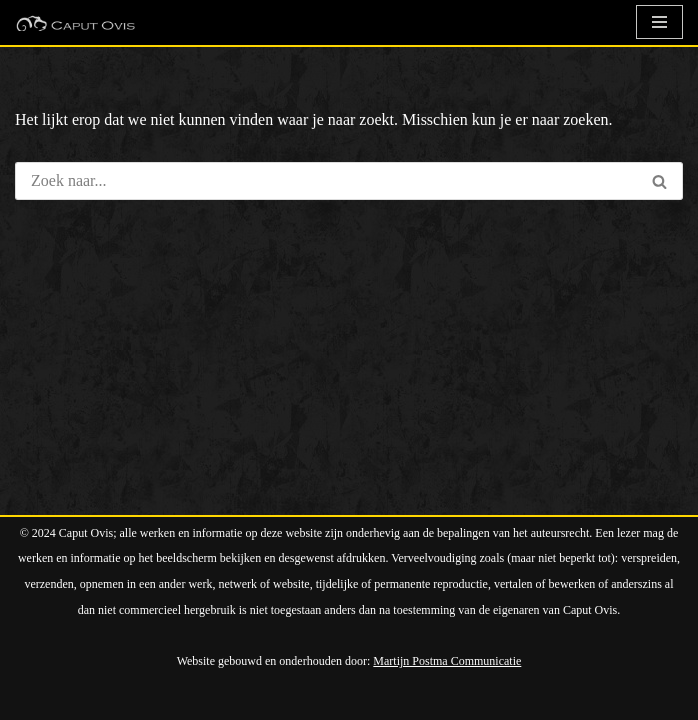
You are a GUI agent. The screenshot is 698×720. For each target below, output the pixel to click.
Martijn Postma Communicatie (447, 661)
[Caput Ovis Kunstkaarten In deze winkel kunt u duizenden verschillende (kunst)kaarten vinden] (75, 22)
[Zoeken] (326, 181)
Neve (32, 698)
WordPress (248, 698)
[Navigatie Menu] (659, 22)
